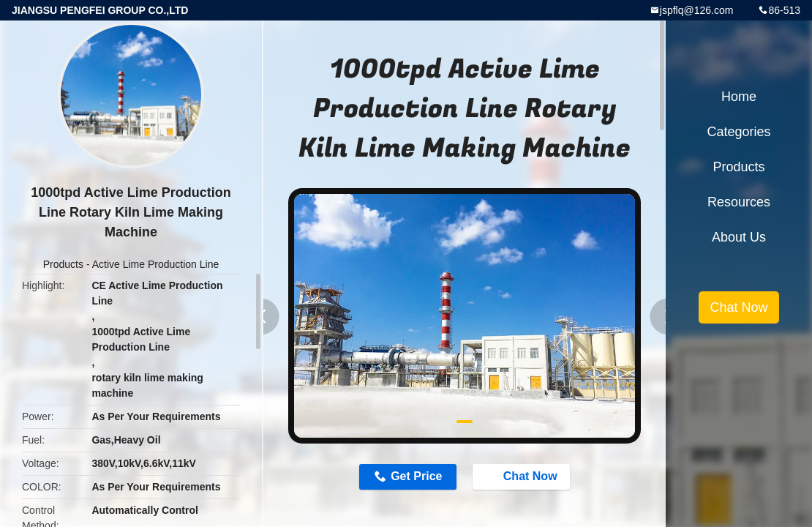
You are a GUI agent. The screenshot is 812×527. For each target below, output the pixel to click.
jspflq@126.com (697, 10)
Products (63, 264)
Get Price (416, 476)
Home (739, 97)
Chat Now (523, 476)
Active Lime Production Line (156, 264)
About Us (739, 237)
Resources (739, 202)
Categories (738, 132)
